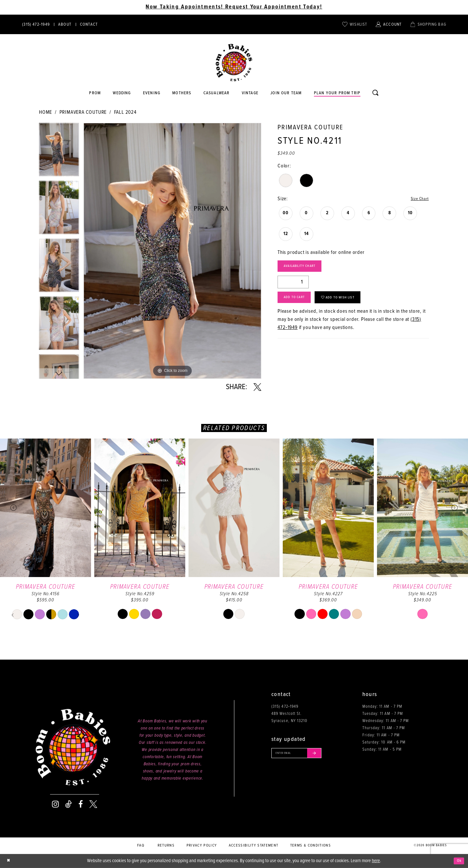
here (376, 861)
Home (45, 112)
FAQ (141, 846)
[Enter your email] (303, 755)
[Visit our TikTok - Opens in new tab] (69, 804)
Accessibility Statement (254, 846)
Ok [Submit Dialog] (458, 861)
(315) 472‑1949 (285, 707)
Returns (166, 846)
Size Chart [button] (418, 199)
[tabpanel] (59, 152)
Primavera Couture (83, 112)
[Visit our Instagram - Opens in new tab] (55, 804)
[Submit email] (326, 755)
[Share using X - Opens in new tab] (257, 387)
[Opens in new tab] (216, 93)
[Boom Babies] (234, 63)
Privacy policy (202, 846)
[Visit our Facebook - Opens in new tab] (81, 804)
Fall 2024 (125, 112)
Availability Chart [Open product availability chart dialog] (307, 269)
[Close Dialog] (10, 861)
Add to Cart (299, 304)
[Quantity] (293, 286)
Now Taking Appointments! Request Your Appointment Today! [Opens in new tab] (234, 7)
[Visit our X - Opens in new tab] (93, 804)
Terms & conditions (311, 846)
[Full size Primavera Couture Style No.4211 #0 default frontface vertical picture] (172, 251)
